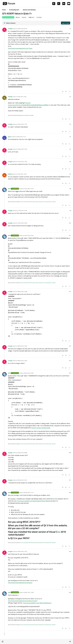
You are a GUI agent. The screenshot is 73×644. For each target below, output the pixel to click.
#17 (70, 480)
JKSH (9, 189)
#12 (70, 292)
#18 (70, 493)
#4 (70, 137)
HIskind (10, 174)
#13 (70, 346)
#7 (70, 174)
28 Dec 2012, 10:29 (22, 346)
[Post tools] (69, 91)
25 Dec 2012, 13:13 (22, 124)
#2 (70, 97)
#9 (70, 211)
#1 (70, 29)
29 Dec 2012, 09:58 (22, 453)
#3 (70, 124)
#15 (70, 373)
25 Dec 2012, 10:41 (22, 97)
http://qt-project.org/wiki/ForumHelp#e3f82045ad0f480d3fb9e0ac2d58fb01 (28, 104)
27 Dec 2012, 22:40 (22, 211)
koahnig (10, 97)
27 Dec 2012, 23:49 (29, 235)
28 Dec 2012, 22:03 (22, 361)
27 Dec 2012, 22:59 (22, 223)
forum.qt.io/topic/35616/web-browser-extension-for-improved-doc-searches (38, 202)
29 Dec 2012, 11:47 (29, 493)
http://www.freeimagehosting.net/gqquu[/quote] (23, 601)
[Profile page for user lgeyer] (4, 138)
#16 (70, 453)
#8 (70, 189)
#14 (70, 361)
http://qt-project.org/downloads (41, 428)
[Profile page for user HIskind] (4, 175)
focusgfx (10, 29)
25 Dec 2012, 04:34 (22, 29)
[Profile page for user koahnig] (4, 98)
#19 (70, 551)
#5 (70, 149)
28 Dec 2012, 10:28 (22, 292)
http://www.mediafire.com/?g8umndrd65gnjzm (37, 603)
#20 (70, 592)
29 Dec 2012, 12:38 (29, 592)
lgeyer (10, 137)
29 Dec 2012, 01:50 (29, 373)
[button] (3, 642)
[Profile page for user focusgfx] (4, 30)
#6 (70, 162)
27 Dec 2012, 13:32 (22, 174)
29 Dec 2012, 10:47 (22, 480)
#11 (70, 235)
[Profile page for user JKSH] (4, 190)
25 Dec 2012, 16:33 (22, 149)
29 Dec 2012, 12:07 (22, 551)
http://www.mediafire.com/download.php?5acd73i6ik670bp (35, 501)
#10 (70, 223)
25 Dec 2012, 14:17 (21, 137)
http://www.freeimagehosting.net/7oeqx (20, 48)
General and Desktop (8, 17)
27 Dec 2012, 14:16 (29, 189)
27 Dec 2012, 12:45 (22, 162)
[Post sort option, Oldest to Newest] (10, 23)
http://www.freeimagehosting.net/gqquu (20, 583)
